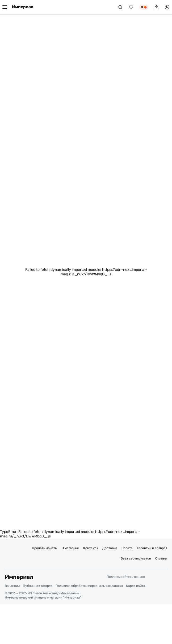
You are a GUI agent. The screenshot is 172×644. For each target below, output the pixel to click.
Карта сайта (136, 586)
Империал (23, 7)
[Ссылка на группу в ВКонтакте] (163, 577)
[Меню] (5, 7)
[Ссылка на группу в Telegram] (152, 577)
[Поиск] (120, 7)
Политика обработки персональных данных (89, 586)
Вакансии (12, 586)
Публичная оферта (38, 586)
